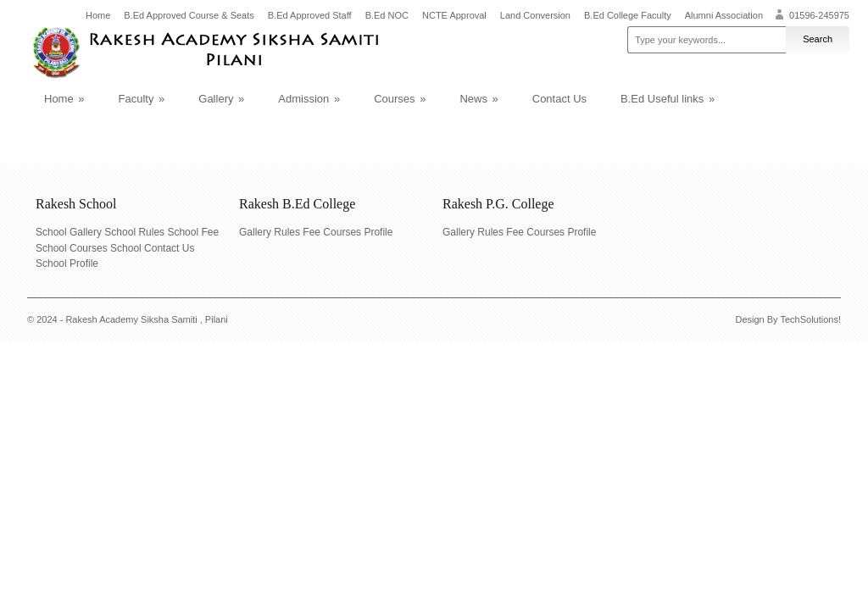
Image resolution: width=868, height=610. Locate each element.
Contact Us (559, 99)
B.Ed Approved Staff (310, 16)
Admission (309, 99)
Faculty (142, 99)
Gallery (221, 99)
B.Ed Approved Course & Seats (189, 16)
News (479, 99)
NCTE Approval (454, 16)
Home (98, 16)
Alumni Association (724, 16)
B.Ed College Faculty (628, 16)
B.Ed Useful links (668, 99)
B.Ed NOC (387, 16)
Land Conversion (535, 16)
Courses (400, 99)
